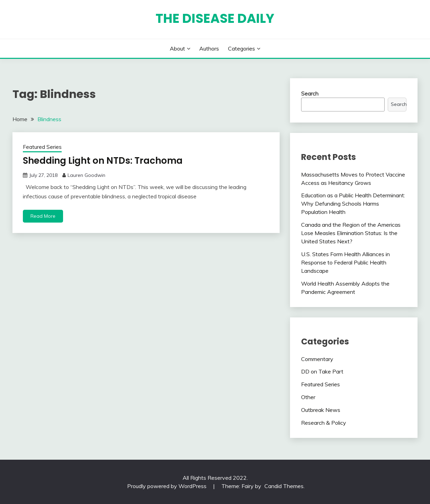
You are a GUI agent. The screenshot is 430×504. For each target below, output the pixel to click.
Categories (242, 48)
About (177, 48)
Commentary (317, 359)
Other (308, 397)
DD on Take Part (322, 371)
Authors (209, 48)
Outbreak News (321, 410)
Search (310, 93)
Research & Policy (324, 423)
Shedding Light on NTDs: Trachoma (103, 161)
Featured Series (42, 147)
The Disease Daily (215, 18)
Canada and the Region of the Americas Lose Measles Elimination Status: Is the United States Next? (351, 233)
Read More (43, 216)
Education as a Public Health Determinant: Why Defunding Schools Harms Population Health (353, 204)
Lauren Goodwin (86, 175)
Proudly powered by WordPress (168, 486)
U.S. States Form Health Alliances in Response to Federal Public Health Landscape (345, 262)
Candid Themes (284, 486)
